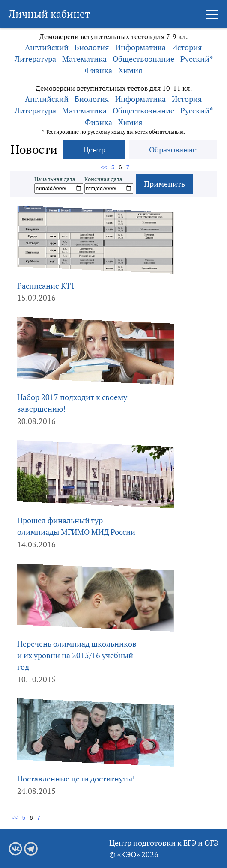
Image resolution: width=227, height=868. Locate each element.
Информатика (140, 47)
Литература (35, 59)
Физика (99, 70)
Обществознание (143, 59)
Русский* (197, 59)
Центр (94, 149)
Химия (130, 70)
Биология (92, 47)
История (187, 47)
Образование (173, 149)
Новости (34, 149)
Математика (84, 59)
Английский (47, 47)
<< (105, 167)
